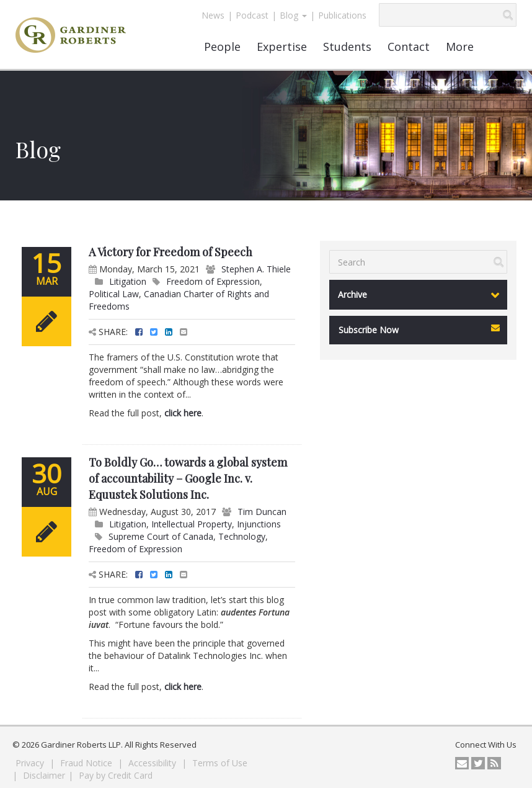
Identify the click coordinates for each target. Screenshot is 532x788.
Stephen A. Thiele (256, 269)
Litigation (128, 281)
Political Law (114, 294)
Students (347, 47)
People (222, 47)
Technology (242, 536)
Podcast (252, 15)
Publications (342, 15)
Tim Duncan (262, 512)
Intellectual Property (192, 524)
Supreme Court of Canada (161, 536)
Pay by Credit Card (116, 775)
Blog (293, 15)
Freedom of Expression (213, 281)
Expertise (282, 47)
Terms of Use (220, 763)
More (460, 47)
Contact (409, 47)
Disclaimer (44, 775)
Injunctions (259, 524)
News (213, 15)
